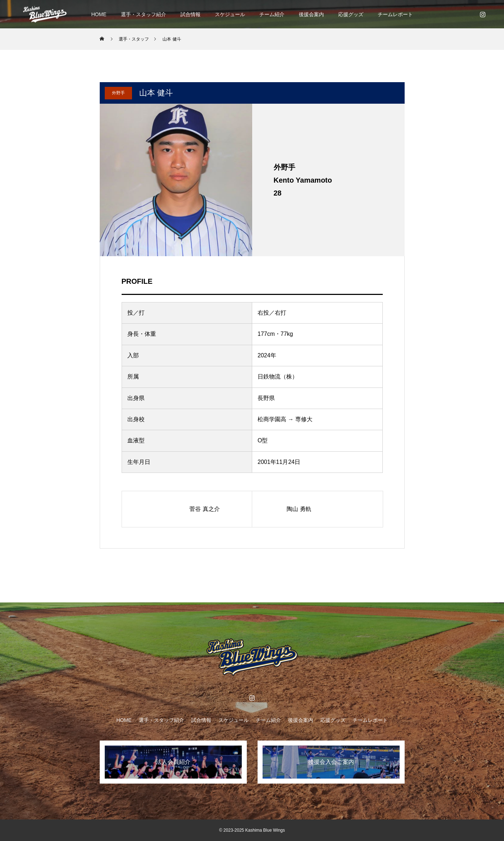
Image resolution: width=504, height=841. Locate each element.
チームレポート (395, 14)
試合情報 (190, 14)
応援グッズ (351, 14)
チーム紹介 (272, 14)
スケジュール (230, 14)
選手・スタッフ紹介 (143, 14)
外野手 (118, 93)
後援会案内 (311, 14)
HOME (99, 14)
